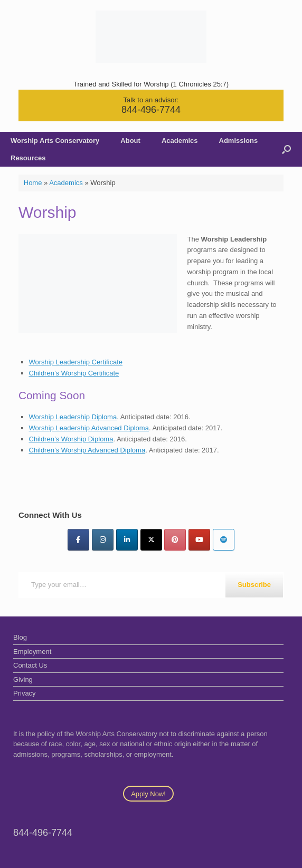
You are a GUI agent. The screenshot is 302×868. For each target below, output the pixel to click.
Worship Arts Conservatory (55, 141)
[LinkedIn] (127, 540)
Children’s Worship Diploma (71, 439)
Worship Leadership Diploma (73, 417)
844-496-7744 (151, 110)
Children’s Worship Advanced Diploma (87, 450)
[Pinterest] (175, 540)
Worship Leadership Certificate (76, 362)
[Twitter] (151, 540)
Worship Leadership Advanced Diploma (89, 428)
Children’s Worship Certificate (74, 373)
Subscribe (254, 585)
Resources (28, 158)
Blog (20, 637)
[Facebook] (78, 540)
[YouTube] (199, 540)
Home (33, 183)
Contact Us (30, 665)
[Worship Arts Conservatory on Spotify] (224, 540)
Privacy (25, 693)
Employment (32, 652)
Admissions (239, 141)
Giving (23, 679)
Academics (180, 141)
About (130, 141)
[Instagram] (103, 540)
